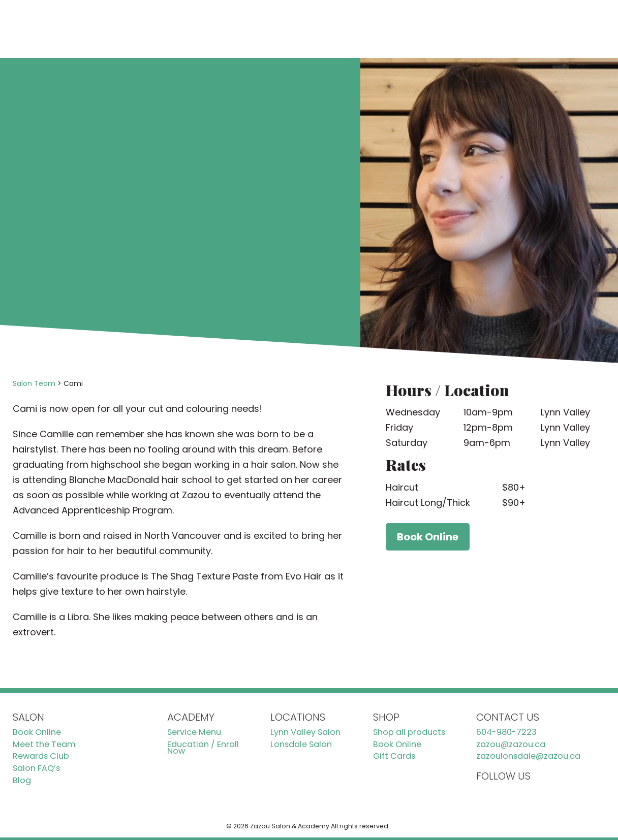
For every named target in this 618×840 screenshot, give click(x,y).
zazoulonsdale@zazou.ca (528, 756)
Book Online (520, 29)
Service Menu (194, 732)
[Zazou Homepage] (77, 29)
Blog (22, 781)
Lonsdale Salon (301, 745)
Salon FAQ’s (36, 768)
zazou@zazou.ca (511, 745)
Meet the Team (44, 745)
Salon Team (34, 383)
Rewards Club (41, 756)
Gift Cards (394, 756)
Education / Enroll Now (203, 748)
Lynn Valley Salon (305, 732)
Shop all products (409, 732)
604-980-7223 (506, 732)
